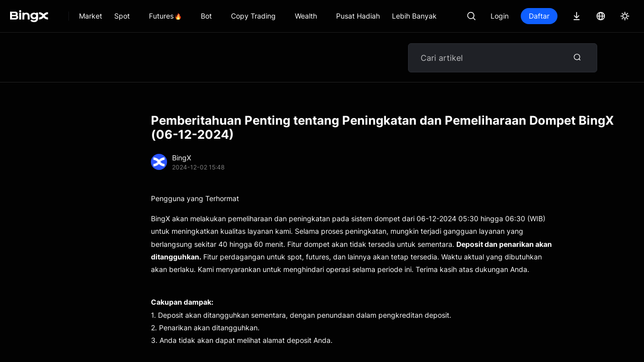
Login (500, 16)
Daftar (539, 16)
